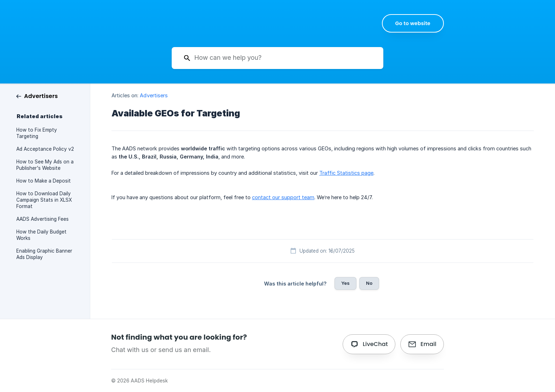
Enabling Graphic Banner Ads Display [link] (44, 254)
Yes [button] (345, 283)
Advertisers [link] (154, 95)
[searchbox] (277, 58)
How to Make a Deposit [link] (44, 181)
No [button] (369, 283)
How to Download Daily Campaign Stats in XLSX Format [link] (44, 200)
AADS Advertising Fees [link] (42, 219)
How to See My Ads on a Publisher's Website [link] (45, 165)
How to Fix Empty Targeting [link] (37, 133)
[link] (37, 96)
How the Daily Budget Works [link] (41, 235)
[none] (413, 23)
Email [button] (428, 344)
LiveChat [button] (375, 344)
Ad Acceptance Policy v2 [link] (45, 149)
